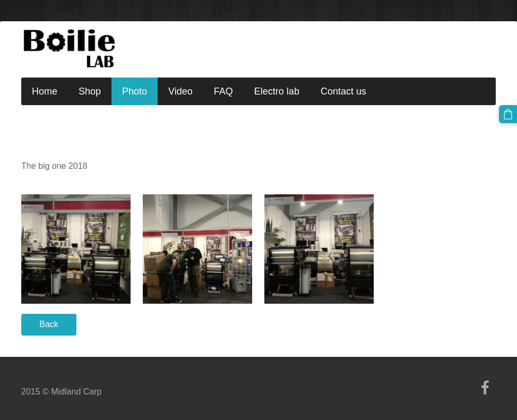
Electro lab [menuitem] (277, 91)
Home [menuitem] (45, 91)
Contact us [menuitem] (343, 91)
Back (49, 324)
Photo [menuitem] (135, 91)
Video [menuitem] (180, 91)
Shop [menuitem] (90, 91)
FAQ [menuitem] (223, 91)
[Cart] (508, 114)
